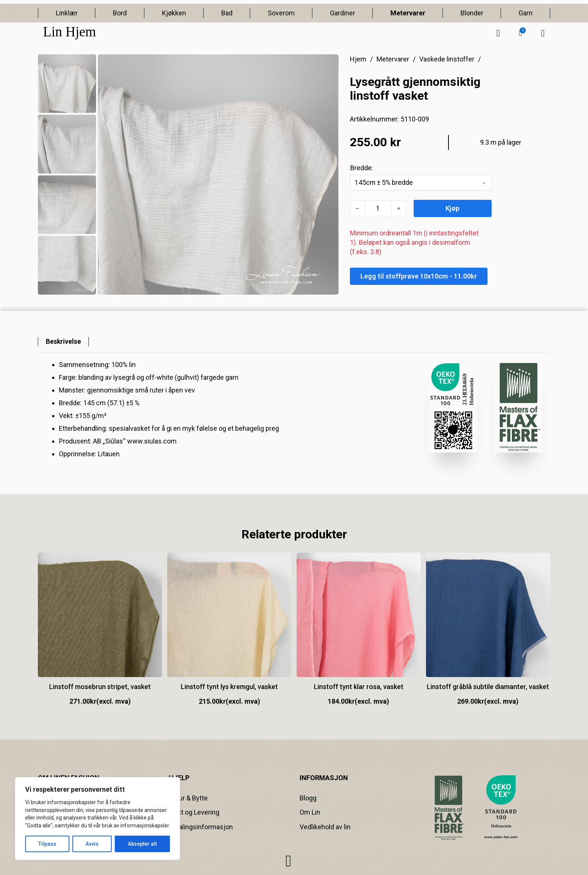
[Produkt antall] (378, 208)
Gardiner (343, 13)
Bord (120, 13)
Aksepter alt (142, 844)
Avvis (92, 844)
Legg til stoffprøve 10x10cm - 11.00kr (419, 276)
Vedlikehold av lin (325, 827)
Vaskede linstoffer (447, 59)
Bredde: (362, 168)
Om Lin (310, 813)
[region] (97, 819)
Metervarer (408, 13)
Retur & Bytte (188, 798)
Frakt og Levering (194, 813)
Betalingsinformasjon (201, 827)
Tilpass (47, 844)
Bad (227, 13)
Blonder (472, 13)
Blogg (308, 798)
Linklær (67, 13)
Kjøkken (174, 13)
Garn (526, 13)
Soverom (281, 13)
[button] (520, 33)
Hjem (358, 59)
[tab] (64, 342)
